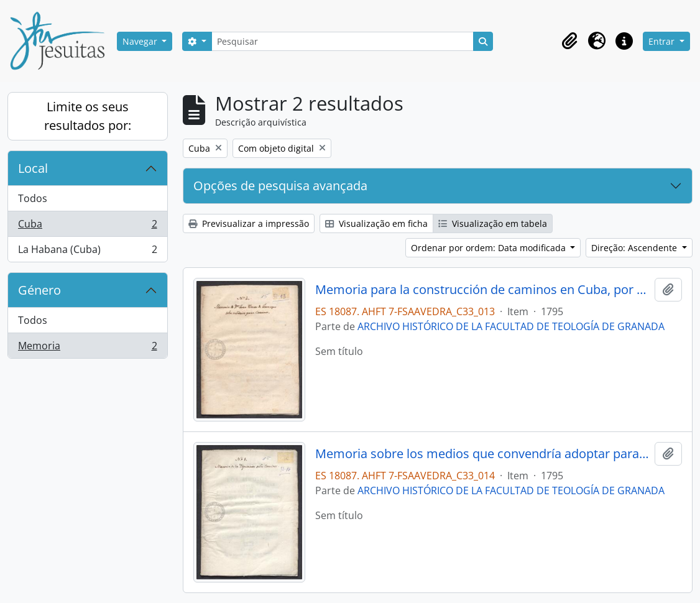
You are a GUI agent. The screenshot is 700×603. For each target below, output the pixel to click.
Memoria (87, 348)
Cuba (87, 227)
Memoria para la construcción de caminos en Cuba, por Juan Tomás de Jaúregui (482, 290)
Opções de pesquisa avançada (280, 186)
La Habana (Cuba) (87, 252)
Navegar (141, 41)
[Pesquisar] (343, 41)
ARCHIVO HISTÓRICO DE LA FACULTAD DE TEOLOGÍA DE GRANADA (511, 326)
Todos (33, 198)
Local (33, 168)
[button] (569, 41)
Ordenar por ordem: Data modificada (490, 248)
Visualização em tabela (493, 223)
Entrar (663, 41)
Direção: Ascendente (635, 248)
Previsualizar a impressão (249, 223)
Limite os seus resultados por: (88, 116)
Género (39, 290)
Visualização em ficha (376, 223)
